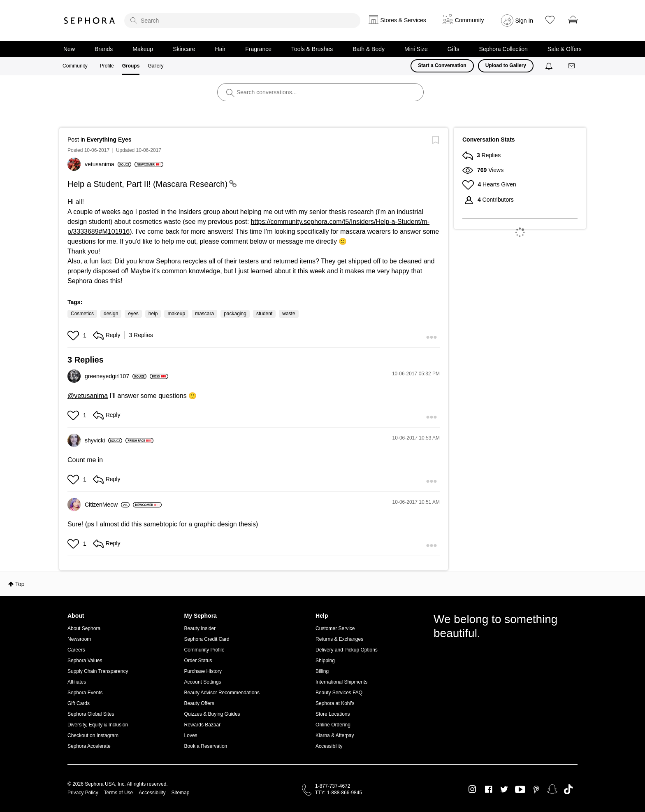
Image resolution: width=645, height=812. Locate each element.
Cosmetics (82, 314)
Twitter (504, 789)
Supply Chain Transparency (98, 671)
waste (289, 314)
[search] (242, 21)
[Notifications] (550, 66)
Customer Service (335, 628)
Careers (76, 650)
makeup (176, 314)
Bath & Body (369, 49)
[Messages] (572, 66)
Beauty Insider (200, 628)
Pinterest (536, 789)
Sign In (524, 21)
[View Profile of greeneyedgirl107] (116, 376)
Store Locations (333, 714)
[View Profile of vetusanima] (108, 164)
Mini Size (416, 49)
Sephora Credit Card (207, 639)
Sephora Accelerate (89, 746)
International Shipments (341, 682)
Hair (220, 49)
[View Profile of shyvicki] (103, 440)
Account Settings (203, 682)
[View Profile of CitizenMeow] (107, 505)
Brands (104, 49)
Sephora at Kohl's (335, 703)
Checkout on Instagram (93, 735)
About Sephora (84, 628)
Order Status (198, 661)
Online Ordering (333, 725)
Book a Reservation (206, 746)
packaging (235, 314)
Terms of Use (119, 793)
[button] (74, 335)
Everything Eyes (109, 140)
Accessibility (329, 746)
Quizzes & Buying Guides (212, 714)
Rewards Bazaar (203, 725)
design (111, 314)
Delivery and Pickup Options (347, 650)
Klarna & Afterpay (335, 735)
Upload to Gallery (506, 65)
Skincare (184, 49)
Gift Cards (79, 703)
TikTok (568, 789)
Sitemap (180, 793)
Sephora (90, 21)
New (69, 49)
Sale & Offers (565, 49)
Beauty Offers (199, 703)
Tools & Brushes (312, 49)
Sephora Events (85, 693)
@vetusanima (88, 396)
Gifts (454, 49)
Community (75, 66)
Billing (322, 671)
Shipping (325, 661)
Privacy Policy (83, 793)
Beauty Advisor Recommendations (222, 693)
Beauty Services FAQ (339, 693)
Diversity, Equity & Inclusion (98, 725)
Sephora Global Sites (91, 714)
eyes (133, 314)
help (153, 314)
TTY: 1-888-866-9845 (339, 793)
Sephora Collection (503, 49)
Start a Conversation (442, 65)
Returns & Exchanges (339, 639)
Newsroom (79, 639)
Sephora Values (85, 661)
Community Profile (204, 650)
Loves (191, 735)
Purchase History (203, 671)
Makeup (143, 49)
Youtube (520, 790)
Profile (107, 66)
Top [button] (20, 584)
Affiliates (77, 682)
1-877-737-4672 (333, 786)
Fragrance (258, 49)
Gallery (155, 66)
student (264, 314)
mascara (204, 314)
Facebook (488, 789)
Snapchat (552, 789)
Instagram (472, 789)
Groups (131, 66)
